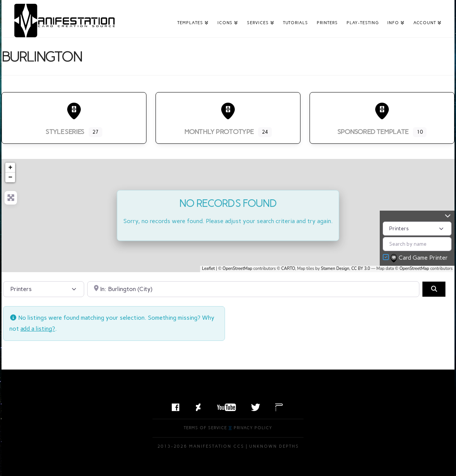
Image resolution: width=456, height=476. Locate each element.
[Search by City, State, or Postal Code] (253, 289)
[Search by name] (417, 244)
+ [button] (10, 168)
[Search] (434, 289)
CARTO (288, 269)
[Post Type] (417, 229)
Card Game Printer (420, 258)
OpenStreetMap (238, 269)
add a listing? (38, 329)
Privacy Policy (253, 428)
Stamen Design (335, 269)
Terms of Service (205, 428)
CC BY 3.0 (361, 269)
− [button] (10, 177)
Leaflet (208, 269)
